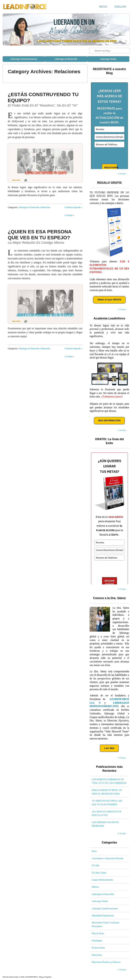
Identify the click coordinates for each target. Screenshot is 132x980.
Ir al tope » (122, 174)
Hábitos (95, 887)
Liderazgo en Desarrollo (66, 59)
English (120, 7)
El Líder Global (99, 873)
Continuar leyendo (73, 207)
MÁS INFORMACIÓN (109, 420)
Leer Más (109, 748)
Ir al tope (68, 215)
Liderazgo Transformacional (24, 59)
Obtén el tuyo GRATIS (109, 300)
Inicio (103, 7)
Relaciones (45, 207)
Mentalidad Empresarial (103, 916)
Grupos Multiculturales (102, 880)
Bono (94, 851)
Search (92, 51)
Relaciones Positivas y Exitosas (106, 962)
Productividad (98, 948)
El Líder (95, 865)
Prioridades (97, 941)
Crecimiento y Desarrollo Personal (108, 858)
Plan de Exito (98, 933)
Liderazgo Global (108, 59)
